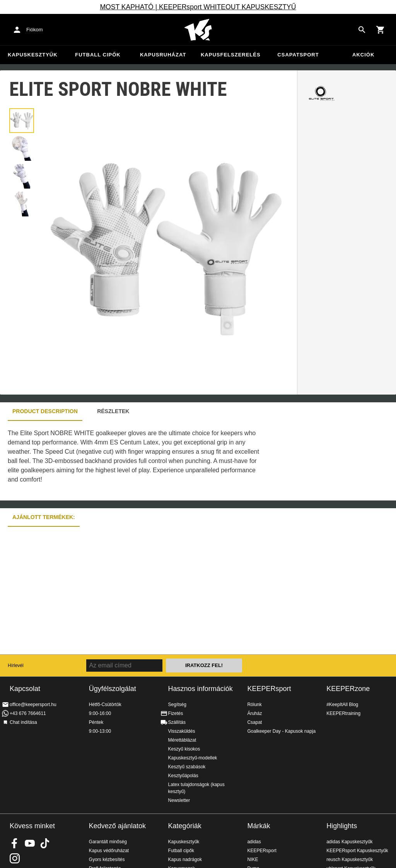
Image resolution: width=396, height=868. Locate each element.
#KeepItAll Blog (342, 705)
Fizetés (176, 713)
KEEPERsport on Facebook (15, 843)
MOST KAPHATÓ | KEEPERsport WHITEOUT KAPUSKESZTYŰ (198, 7)
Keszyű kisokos (184, 749)
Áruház (254, 713)
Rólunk (254, 705)
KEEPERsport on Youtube (30, 843)
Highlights (342, 826)
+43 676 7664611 (28, 713)
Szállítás (177, 722)
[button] (22, 121)
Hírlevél (16, 665)
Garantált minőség (108, 842)
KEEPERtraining (343, 713)
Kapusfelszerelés (231, 55)
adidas (254, 842)
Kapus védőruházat (109, 851)
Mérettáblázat (182, 740)
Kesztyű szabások (187, 767)
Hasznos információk (201, 689)
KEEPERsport (269, 689)
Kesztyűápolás (183, 776)
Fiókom (35, 30)
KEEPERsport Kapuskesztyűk (357, 851)
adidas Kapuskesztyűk (349, 842)
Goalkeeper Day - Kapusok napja (281, 731)
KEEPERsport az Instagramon (15, 858)
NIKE (253, 859)
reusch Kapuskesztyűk (350, 859)
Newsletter (179, 800)
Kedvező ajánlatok (117, 826)
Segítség (177, 705)
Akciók (363, 55)
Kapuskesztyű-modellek (193, 758)
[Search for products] (362, 30)
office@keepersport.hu (33, 705)
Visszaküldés (182, 731)
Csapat (254, 722)
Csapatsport (298, 55)
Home (198, 30)
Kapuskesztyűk (33, 55)
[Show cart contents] (381, 30)
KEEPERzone (348, 689)
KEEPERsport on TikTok (45, 843)
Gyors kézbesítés (107, 859)
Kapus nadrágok (185, 859)
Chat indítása (23, 722)
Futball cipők (98, 55)
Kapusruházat (163, 55)
